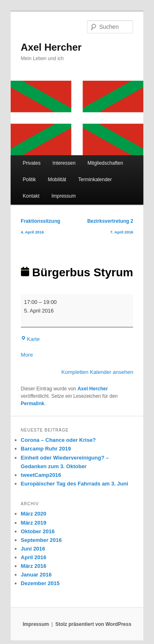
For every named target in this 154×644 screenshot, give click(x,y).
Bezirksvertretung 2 (110, 228)
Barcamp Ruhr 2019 (46, 449)
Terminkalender (95, 180)
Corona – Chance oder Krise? (59, 440)
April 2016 (34, 557)
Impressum (63, 196)
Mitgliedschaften (105, 163)
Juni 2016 (33, 549)
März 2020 (34, 514)
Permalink (33, 404)
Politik (29, 180)
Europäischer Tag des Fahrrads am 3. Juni (75, 484)
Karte (30, 339)
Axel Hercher (51, 47)
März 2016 (34, 566)
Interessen (64, 163)
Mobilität (57, 180)
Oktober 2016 (38, 531)
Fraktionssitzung (41, 228)
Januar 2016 (36, 575)
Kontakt (31, 196)
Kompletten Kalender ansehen (98, 372)
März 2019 (34, 523)
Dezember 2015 (40, 583)
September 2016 (41, 540)
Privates (31, 163)
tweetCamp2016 (41, 475)
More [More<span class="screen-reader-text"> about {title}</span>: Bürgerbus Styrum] (27, 355)
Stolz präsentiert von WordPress (93, 624)
